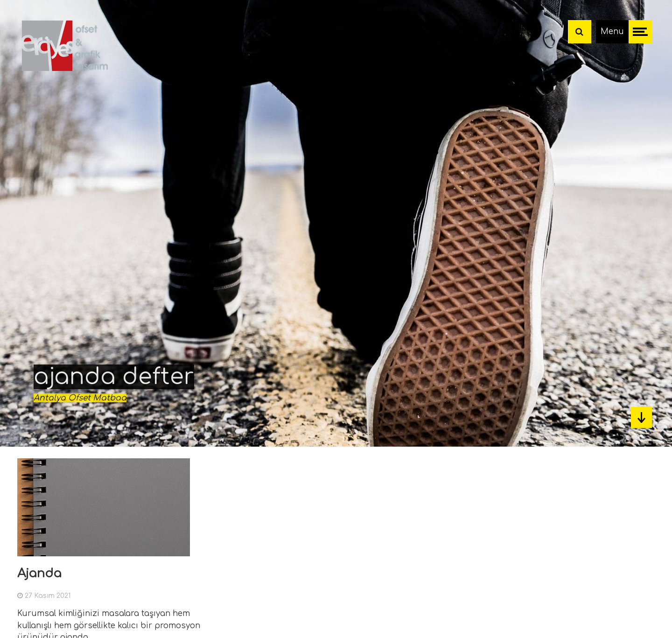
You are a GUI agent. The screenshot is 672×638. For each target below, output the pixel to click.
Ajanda (39, 573)
